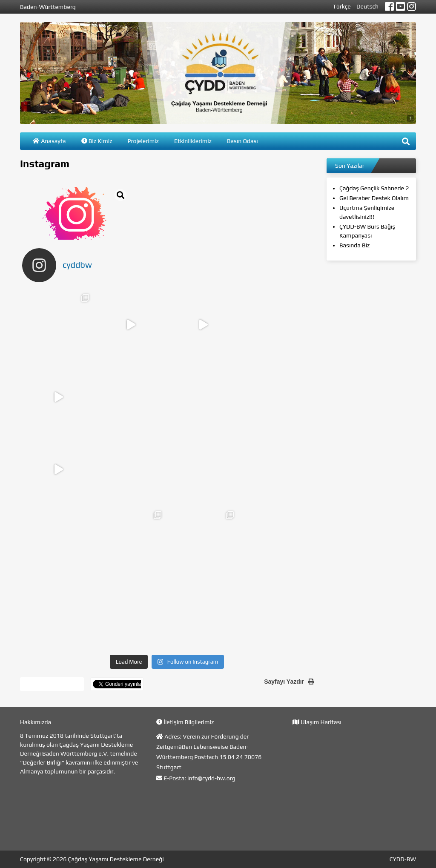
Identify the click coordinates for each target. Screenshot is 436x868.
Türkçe (342, 6)
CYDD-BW (403, 859)
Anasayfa (49, 141)
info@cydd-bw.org (211, 778)
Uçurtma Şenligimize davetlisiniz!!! (367, 212)
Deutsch (367, 6)
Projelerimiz (143, 141)
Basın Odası (242, 141)
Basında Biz (354, 245)
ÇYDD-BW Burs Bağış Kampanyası (367, 231)
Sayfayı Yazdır (289, 682)
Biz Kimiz (97, 141)
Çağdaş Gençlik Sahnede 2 (374, 188)
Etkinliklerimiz (193, 141)
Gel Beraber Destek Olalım (374, 198)
